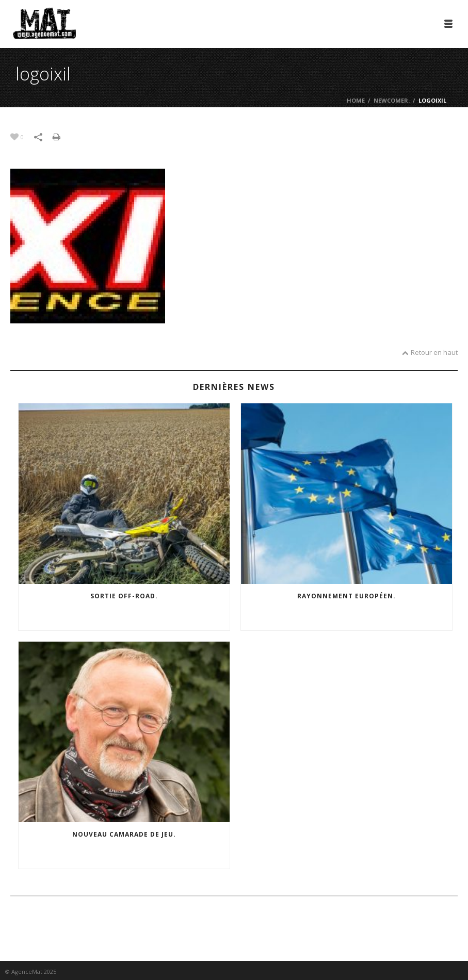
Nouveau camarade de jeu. (124, 834)
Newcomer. (392, 100)
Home (356, 100)
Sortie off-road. (124, 596)
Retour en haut (430, 352)
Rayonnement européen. (346, 596)
